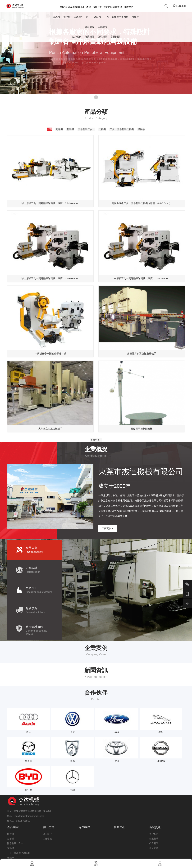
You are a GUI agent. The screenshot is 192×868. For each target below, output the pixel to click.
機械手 (135, 19)
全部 (49, 131)
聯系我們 (128, 7)
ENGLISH (177, 7)
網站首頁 (65, 7)
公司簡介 (90, 28)
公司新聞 (102, 38)
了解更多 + (96, 447)
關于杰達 (87, 7)
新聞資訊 (118, 7)
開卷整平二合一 (82, 19)
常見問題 (115, 38)
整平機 (67, 19)
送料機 (98, 19)
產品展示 (76, 7)
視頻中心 (107, 7)
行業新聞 (90, 38)
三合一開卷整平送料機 (116, 19)
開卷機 (57, 19)
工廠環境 (102, 28)
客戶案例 (77, 38)
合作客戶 (97, 7)
